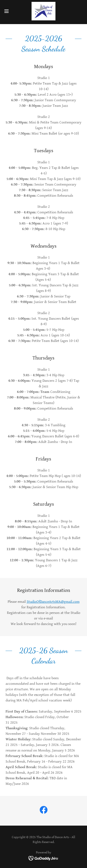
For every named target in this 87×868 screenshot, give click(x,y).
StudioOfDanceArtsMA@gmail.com (53, 602)
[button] (8, 11)
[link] (43, 11)
